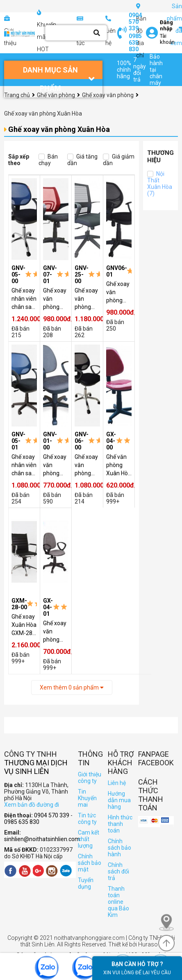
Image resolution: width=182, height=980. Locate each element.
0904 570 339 (135, 22)
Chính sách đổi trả (118, 871)
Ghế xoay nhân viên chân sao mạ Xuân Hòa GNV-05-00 (24, 299)
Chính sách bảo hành (119, 848)
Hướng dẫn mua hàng (119, 800)
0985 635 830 (135, 43)
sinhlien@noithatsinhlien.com (42, 839)
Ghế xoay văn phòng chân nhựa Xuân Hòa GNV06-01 (119, 293)
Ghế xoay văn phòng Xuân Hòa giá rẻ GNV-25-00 (87, 299)
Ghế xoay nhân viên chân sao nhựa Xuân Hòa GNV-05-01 (24, 465)
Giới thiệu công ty (90, 778)
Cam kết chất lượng (89, 839)
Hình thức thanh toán (120, 824)
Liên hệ (117, 783)
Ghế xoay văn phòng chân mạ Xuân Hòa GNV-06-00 (87, 465)
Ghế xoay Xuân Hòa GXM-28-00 (24, 625)
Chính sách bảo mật (90, 863)
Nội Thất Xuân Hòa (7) (160, 184)
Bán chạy (48, 160)
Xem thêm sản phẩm (72, 687)
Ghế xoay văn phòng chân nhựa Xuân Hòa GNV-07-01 (56, 299)
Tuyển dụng (86, 883)
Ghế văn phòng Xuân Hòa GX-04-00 (119, 465)
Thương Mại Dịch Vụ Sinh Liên (36, 767)
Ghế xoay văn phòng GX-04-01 (55, 632)
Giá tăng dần (82, 160)
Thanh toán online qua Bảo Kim (118, 902)
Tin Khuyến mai (87, 798)
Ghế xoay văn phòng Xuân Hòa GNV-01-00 (56, 465)
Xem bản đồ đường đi (32, 805)
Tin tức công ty (87, 819)
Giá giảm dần (119, 160)
